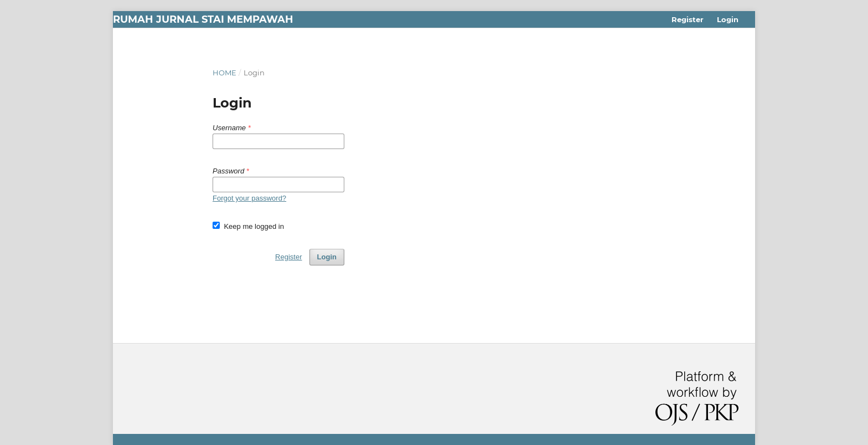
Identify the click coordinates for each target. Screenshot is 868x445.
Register (688, 19)
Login (728, 19)
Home (224, 73)
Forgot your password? (249, 198)
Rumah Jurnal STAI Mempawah (203, 19)
